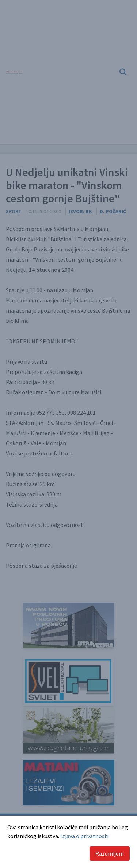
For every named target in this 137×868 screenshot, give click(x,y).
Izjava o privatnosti (84, 836)
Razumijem (110, 853)
